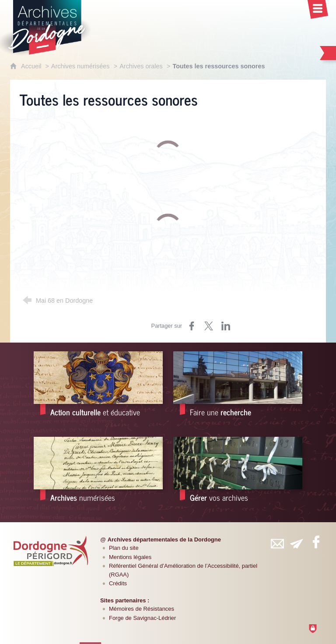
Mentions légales (130, 557)
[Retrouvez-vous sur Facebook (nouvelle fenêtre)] (316, 542)
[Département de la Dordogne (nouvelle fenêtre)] (51, 551)
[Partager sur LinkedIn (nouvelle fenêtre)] (226, 326)
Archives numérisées (80, 66)
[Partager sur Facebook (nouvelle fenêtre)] (192, 326)
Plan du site (124, 548)
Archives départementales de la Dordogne (164, 540)
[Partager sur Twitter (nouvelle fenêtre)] (209, 326)
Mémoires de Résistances (142, 609)
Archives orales (141, 66)
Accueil (32, 66)
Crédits (118, 583)
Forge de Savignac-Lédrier (142, 618)
